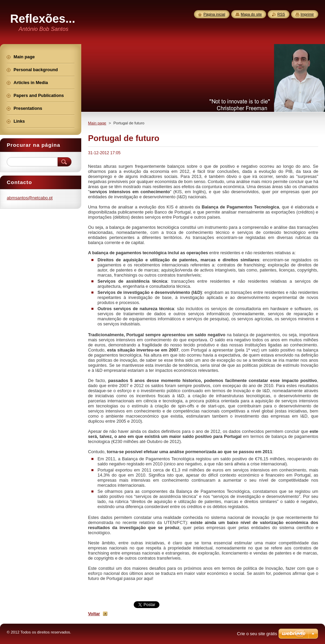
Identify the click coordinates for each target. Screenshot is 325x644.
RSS (281, 14)
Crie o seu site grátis (257, 634)
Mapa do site (251, 14)
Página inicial (214, 14)
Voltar (94, 614)
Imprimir (307, 14)
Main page (97, 123)
